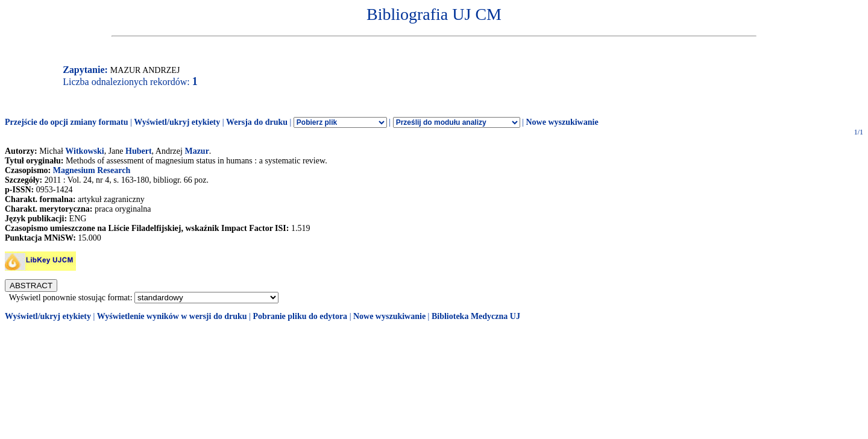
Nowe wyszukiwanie (562, 122)
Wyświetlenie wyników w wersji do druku (172, 316)
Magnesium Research (92, 170)
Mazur (197, 151)
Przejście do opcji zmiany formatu (67, 122)
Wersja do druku (257, 122)
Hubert (139, 151)
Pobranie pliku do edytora (300, 316)
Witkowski (84, 151)
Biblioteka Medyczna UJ (476, 316)
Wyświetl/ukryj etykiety (177, 122)
